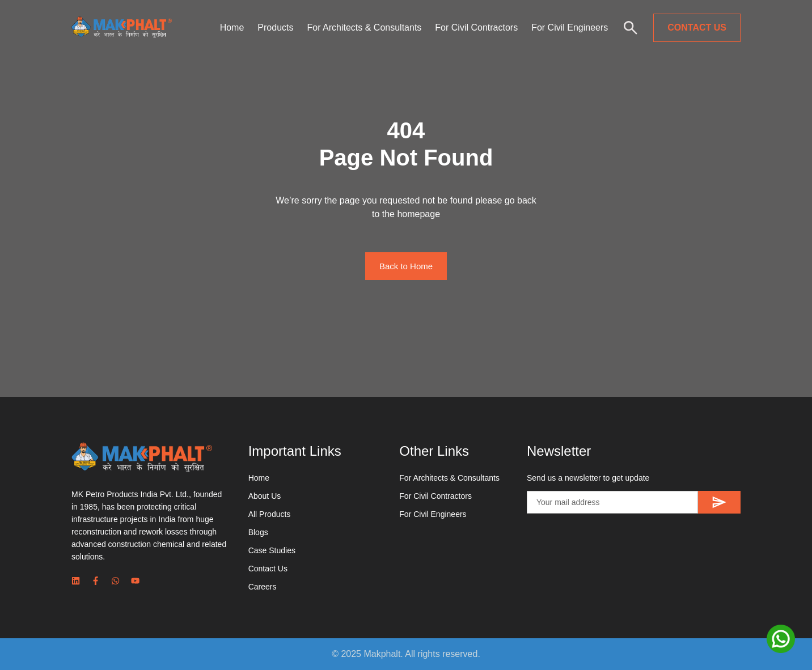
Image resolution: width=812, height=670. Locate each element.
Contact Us (268, 569)
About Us (265, 496)
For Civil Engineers (570, 27)
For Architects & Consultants (364, 27)
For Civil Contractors (476, 27)
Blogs (258, 532)
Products (275, 27)
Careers (263, 587)
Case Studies (272, 550)
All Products (270, 514)
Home (232, 27)
